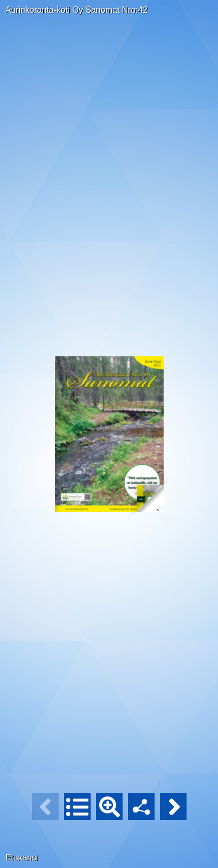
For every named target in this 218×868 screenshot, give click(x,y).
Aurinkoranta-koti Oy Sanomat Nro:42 (76, 10)
